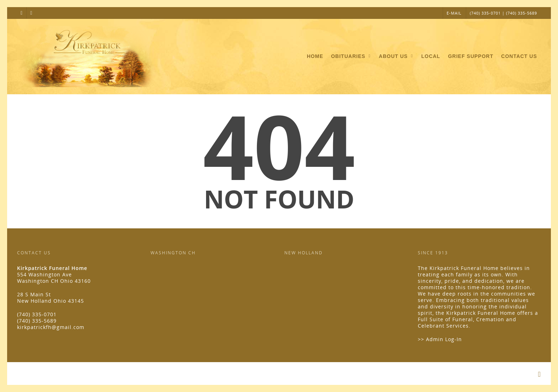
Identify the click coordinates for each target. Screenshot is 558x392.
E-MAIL (454, 13)
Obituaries (351, 57)
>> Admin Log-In (440, 339)
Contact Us (519, 56)
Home (315, 56)
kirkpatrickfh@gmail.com (51, 327)
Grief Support (471, 56)
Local (431, 56)
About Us (397, 57)
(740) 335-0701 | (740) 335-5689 (503, 13)
